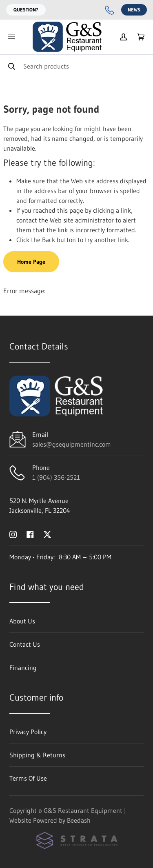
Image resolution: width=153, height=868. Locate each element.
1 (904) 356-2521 (56, 477)
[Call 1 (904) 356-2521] (110, 10)
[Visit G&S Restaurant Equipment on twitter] (47, 534)
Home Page (31, 262)
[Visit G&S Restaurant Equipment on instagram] (13, 534)
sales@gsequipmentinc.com (72, 444)
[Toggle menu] (11, 37)
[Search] (76, 66)
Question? (26, 10)
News (134, 10)
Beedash (79, 820)
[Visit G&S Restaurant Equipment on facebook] (30, 534)
